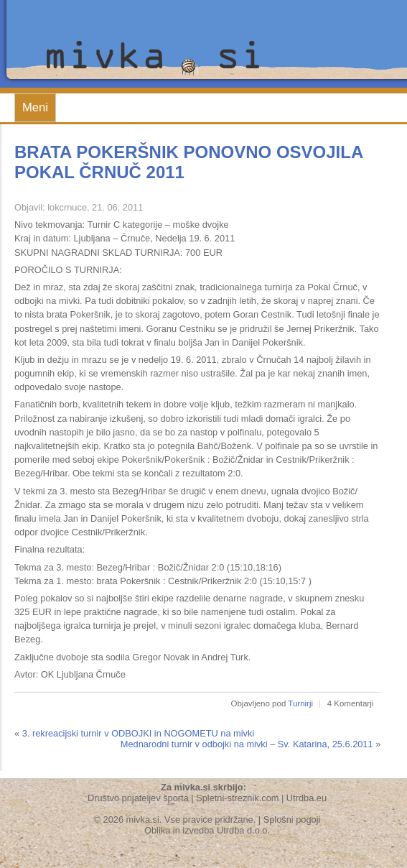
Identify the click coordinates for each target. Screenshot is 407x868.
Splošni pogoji (292, 819)
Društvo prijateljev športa (138, 798)
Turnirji (300, 703)
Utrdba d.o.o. (243, 830)
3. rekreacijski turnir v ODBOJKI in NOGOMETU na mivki (139, 733)
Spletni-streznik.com (237, 798)
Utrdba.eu (307, 798)
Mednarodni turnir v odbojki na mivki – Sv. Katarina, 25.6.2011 (247, 744)
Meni (35, 107)
